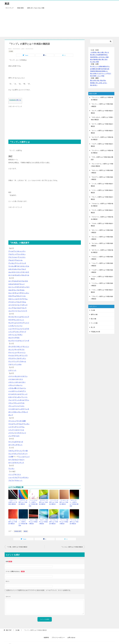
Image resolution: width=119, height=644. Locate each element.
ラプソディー (23, 454)
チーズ (17, 349)
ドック (16, 361)
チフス (22, 349)
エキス (11, 269)
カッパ (22, 284)
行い (109, 66)
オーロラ (26, 272)
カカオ (16, 281)
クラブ (20, 299)
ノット (14, 370)
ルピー (22, 460)
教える (100, 52)
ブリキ (22, 403)
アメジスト (22, 257)
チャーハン (22, 352)
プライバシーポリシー (58, 633)
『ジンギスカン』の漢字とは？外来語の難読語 (23, 519)
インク (19, 263)
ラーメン (20, 451)
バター (23, 382)
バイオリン (24, 376)
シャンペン (19, 326)
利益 (103, 76)
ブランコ (16, 403)
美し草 (93, 327)
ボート (11, 412)
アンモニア (12, 263)
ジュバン (20, 329)
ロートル (11, 463)
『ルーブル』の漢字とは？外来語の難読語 (54, 519)
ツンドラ (25, 355)
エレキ (11, 272)
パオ (16, 379)
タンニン (26, 347)
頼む (96, 73)
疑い (99, 80)
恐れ (105, 80)
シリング (11, 332)
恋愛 (97, 62)
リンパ (27, 457)
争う (91, 66)
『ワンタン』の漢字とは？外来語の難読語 (64, 502)
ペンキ (27, 409)
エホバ (16, 269)
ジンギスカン (24, 477)
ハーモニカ (16, 376)
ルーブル (11, 460)
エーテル (26, 266)
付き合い (103, 57)
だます (99, 73)
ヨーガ (21, 442)
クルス (19, 302)
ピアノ (24, 391)
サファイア (25, 317)
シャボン (11, 326)
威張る (105, 66)
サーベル (18, 317)
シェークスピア (14, 477)
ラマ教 (11, 457)
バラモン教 (12, 388)
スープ (24, 332)
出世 (108, 69)
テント (11, 361)
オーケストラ (18, 272)
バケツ (21, 379)
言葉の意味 (20, 8)
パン (24, 388)
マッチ (16, 424)
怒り (96, 80)
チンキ (19, 355)
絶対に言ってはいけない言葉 (36, 8)
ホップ (21, 412)
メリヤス (18, 433)
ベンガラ (21, 409)
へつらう (99, 76)
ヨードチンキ (13, 445)
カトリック (12, 287)
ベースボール (13, 409)
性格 (91, 57)
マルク (21, 424)
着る (91, 55)
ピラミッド (24, 394)
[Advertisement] (59, 24)
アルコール (19, 260)
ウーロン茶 (12, 266)
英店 (7, 3)
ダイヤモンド (18, 347)
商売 (94, 71)
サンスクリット (19, 320)
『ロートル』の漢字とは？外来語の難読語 (13, 519)
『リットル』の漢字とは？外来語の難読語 (74, 519)
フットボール (19, 400)
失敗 (105, 69)
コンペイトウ (22, 311)
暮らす (95, 55)
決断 (99, 69)
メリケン (11, 433)
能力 (97, 59)
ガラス (19, 287)
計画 (96, 69)
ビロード (11, 397)
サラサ (11, 320)
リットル (21, 457)
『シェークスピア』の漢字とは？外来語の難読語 (33, 502)
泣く (106, 83)
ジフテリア (20, 323)
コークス (11, 305)
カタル (11, 284)
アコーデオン (21, 254)
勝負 (97, 71)
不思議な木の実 (95, 332)
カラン (24, 287)
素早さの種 (94, 314)
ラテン (16, 454)
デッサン (23, 358)
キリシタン (25, 293)
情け (91, 85)
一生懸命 (100, 66)
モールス (16, 436)
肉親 (107, 57)
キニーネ (11, 293)
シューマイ (12, 329)
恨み (102, 80)
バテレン (11, 385)
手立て (109, 73)
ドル (10, 364)
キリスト (18, 474)
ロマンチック (19, 463)
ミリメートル (13, 430)
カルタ (11, 290)
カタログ (16, 284)
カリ (28, 287)
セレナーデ (12, 338)
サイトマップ (9, 8)
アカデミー (12, 254)
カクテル (21, 281)
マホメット (19, 480)
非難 (94, 76)
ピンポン (18, 397)
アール (11, 251)
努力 (91, 76)
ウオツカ (20, 266)
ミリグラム (21, 427)
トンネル (18, 364)
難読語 (26, 526)
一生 (91, 52)
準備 (91, 71)
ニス (10, 370)
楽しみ (102, 83)
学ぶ (91, 62)
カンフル (16, 290)
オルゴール (25, 275)
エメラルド (22, 269)
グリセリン (12, 302)
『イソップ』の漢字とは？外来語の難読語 (54, 502)
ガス (27, 281)
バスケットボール (14, 382)
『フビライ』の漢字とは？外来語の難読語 (23, 502)
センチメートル (14, 341)
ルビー (17, 460)
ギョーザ (18, 293)
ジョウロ (26, 329)
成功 (100, 71)
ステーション (13, 335)
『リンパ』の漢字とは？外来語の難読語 (64, 519)
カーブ (11, 281)
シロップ (18, 332)
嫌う (94, 83)
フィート (25, 397)
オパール (11, 275)
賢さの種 (94, 319)
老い (96, 52)
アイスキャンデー (19, 251)
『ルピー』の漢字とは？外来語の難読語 (33, 519)
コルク (19, 308)
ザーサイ (11, 317)
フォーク (11, 400)
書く (103, 52)
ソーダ (27, 341)
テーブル (16, 358)
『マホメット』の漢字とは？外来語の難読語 (13, 502)
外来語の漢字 (18, 526)
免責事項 (46, 633)
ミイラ (11, 427)
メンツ (24, 433)
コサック (25, 305)
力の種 (11, 51)
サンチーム (12, 323)
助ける (92, 73)
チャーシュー (13, 352)
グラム (25, 299)
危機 (93, 69)
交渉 (102, 69)
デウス (11, 358)
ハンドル (18, 391)
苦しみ (98, 83)
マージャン (12, 421)
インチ (24, 263)
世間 (94, 57)
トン (13, 364)
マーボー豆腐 (21, 421)
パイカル (11, 379)
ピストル (16, 394)
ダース (11, 347)
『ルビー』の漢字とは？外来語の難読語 (44, 519)
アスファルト (13, 257)
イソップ (11, 474)
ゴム (15, 308)
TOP (9, 625)
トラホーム (22, 361)
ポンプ (11, 415)
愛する (92, 80)
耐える (106, 71)
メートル (21, 430)
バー (10, 376)
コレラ (24, 308)
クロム (24, 302)
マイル (11, 424)
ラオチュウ (12, 451)
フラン (11, 403)
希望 (91, 83)
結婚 (99, 55)
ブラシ (27, 400)
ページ (17, 406)
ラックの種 (94, 323)
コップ (11, 308)
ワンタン (11, 468)
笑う (96, 85)
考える (107, 52)
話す (106, 59)
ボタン (16, 412)
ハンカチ (11, 391)
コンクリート (13, 311)
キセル (22, 290)
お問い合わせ (71, 633)
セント (22, 341)
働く (103, 59)
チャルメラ (12, 355)
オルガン (18, 275)
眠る (91, 59)
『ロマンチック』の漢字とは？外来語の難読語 (74, 502)
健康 (102, 55)
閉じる (19, 100)
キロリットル (13, 299)
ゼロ (18, 338)
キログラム (12, 296)
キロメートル (21, 296)
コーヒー (18, 305)
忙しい (95, 66)
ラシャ (11, 454)
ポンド (26, 412)
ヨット (20, 445)
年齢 (94, 59)
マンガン (26, 424)
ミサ (15, 427)
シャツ (27, 323)
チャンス (104, 73)
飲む (100, 59)
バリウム (20, 388)
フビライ (11, 480)
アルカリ (11, 260)
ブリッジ (11, 406)
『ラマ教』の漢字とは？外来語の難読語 (17, 542)
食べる (98, 57)
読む (94, 62)
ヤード (11, 442)
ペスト (22, 406)
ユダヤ (16, 442)
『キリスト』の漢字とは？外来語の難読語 (44, 502)
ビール (11, 394)
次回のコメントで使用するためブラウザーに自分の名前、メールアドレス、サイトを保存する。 (39, 585)
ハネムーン (19, 385)
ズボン (20, 335)
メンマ (11, 436)
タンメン (11, 349)
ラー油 (25, 451)
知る (106, 55)
